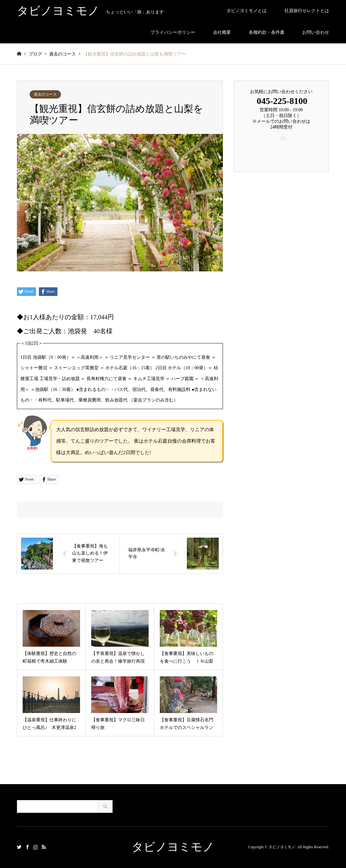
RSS (44, 847)
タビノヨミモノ (173, 847)
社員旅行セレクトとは (307, 11)
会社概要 (222, 32)
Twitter (19, 847)
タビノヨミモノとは (247, 11)
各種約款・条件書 (267, 32)
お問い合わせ (316, 32)
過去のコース (45, 94)
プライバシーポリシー (173, 32)
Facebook (27, 847)
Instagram (35, 847)
